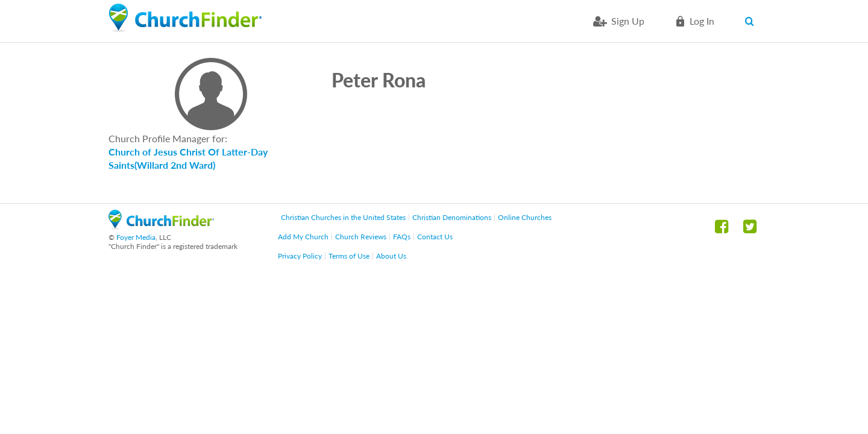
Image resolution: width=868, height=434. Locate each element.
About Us (391, 256)
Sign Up (628, 21)
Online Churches (525, 217)
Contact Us (435, 237)
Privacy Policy (300, 256)
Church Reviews (361, 237)
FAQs (402, 237)
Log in (702, 21)
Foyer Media (136, 237)
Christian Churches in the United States (343, 217)
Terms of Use (349, 256)
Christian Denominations (452, 217)
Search (752, 21)
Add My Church (303, 237)
